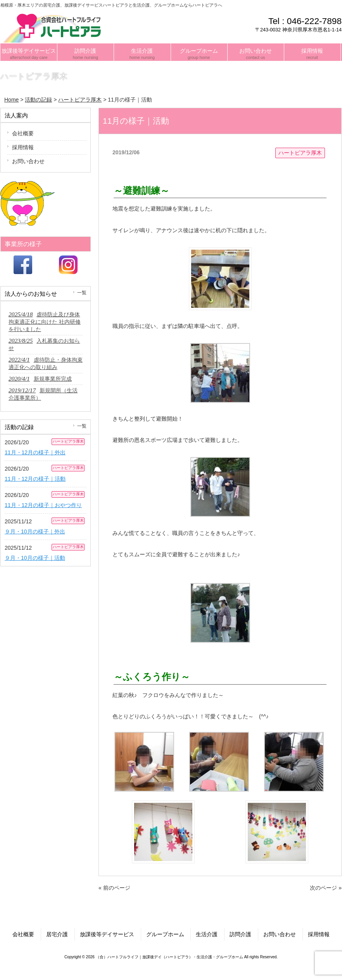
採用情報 (23, 147)
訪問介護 (240, 934)
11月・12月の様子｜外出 (35, 452)
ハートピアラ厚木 (300, 153)
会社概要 (23, 133)
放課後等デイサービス (107, 934)
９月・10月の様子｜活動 (35, 558)
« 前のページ (114, 888)
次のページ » (326, 888)
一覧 (82, 293)
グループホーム (165, 934)
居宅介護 (57, 934)
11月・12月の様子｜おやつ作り (43, 505)
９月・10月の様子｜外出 (35, 531)
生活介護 (207, 934)
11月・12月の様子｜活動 (35, 479)
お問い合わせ (28, 161)
